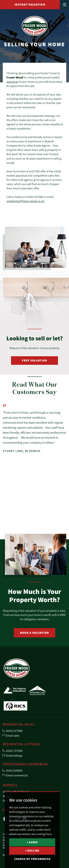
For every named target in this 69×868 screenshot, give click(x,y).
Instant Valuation (30, 5)
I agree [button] (32, 842)
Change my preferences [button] (32, 859)
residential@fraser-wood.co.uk (25, 201)
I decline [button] (32, 851)
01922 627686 (35, 197)
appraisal (12, 82)
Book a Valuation (34, 633)
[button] (58, 525)
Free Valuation (35, 360)
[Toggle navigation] (64, 4)
